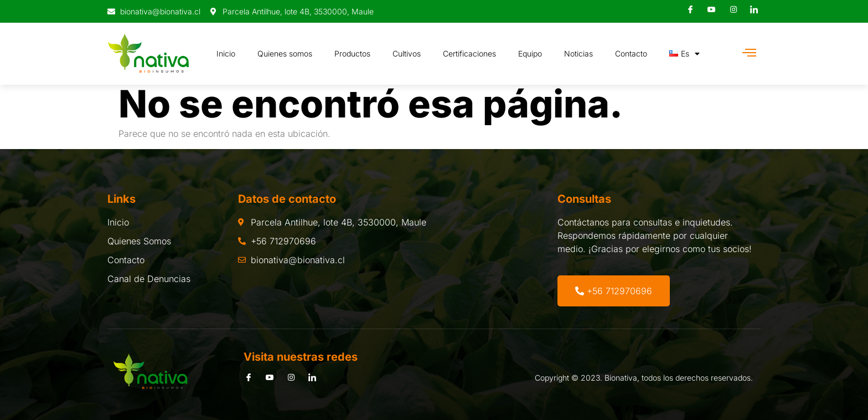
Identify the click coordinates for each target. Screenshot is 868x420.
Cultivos (407, 53)
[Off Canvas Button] (749, 53)
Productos (352, 53)
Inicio (226, 53)
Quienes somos (285, 53)
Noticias (578, 53)
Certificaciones (469, 53)
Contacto (631, 53)
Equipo (530, 53)
